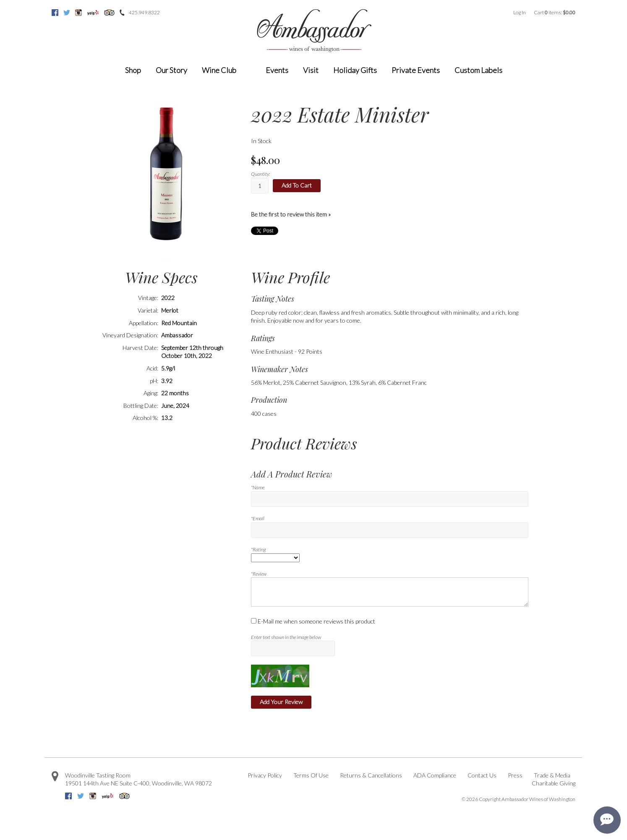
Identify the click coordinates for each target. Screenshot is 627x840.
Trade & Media (552, 775)
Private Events (416, 70)
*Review (259, 574)
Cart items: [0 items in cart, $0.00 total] (555, 12)
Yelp (93, 13)
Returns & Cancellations (371, 775)
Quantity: (260, 174)
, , (138, 783)
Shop (133, 70)
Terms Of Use (311, 775)
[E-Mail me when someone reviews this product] (254, 621)
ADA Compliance (435, 775)
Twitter (67, 13)
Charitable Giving (554, 783)
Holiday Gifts (355, 70)
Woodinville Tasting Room (98, 775)
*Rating (258, 549)
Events (277, 70)
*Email (258, 518)
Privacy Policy (265, 775)
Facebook (55, 13)
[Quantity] (260, 186)
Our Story (171, 70)
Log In (520, 12)
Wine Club (219, 70)
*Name (258, 487)
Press (515, 775)
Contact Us (482, 775)
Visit (311, 70)
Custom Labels (478, 70)
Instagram (78, 13)
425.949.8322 (144, 12)
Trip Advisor (109, 13)
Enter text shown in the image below (286, 637)
